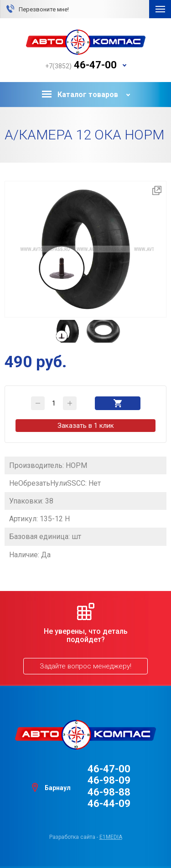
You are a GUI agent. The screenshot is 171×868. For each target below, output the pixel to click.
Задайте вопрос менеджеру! (85, 666)
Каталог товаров (80, 95)
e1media (111, 837)
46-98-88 (109, 792)
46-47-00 (109, 769)
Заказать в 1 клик (86, 426)
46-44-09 (109, 804)
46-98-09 (109, 780)
